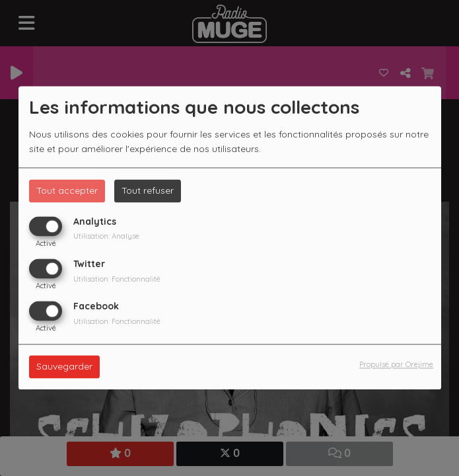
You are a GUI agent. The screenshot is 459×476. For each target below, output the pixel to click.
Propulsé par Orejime (396, 365)
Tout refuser (148, 190)
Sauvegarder (64, 367)
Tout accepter (67, 190)
